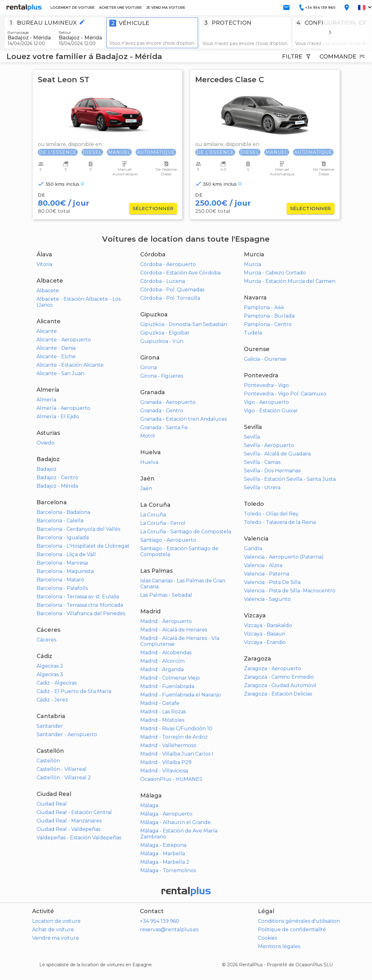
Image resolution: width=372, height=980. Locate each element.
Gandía (253, 548)
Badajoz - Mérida (57, 486)
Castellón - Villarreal (62, 769)
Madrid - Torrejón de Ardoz (174, 737)
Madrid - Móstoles (162, 720)
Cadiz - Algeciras (57, 683)
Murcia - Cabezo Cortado (275, 273)
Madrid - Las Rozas (163, 712)
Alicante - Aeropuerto (64, 340)
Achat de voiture (53, 930)
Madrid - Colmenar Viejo (170, 678)
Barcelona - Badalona (63, 512)
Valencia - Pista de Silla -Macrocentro (290, 591)
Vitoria (44, 264)
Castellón (48, 761)
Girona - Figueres (162, 376)
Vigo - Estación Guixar (271, 411)
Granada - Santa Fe (164, 427)
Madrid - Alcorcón (162, 661)
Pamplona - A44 (264, 307)
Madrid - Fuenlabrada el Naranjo (181, 695)
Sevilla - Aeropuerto (269, 445)
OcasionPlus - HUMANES (171, 779)
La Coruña (153, 515)
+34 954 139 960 (160, 921)
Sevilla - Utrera (262, 487)
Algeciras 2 (50, 666)
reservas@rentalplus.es (169, 930)
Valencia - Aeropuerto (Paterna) (284, 557)
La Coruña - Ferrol (163, 523)
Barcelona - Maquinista (65, 571)
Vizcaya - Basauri (265, 634)
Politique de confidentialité (292, 930)
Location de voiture (56, 921)
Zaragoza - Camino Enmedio (279, 677)
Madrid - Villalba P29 (166, 762)
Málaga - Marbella (163, 854)
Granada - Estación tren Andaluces (184, 419)
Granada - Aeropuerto (168, 402)
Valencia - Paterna (267, 574)
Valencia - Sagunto (267, 599)
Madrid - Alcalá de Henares (174, 630)
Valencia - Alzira (263, 565)
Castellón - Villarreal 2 (64, 778)
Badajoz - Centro (57, 477)
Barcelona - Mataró (60, 580)
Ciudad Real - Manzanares (69, 821)
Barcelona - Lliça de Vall (66, 554)
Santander (50, 726)
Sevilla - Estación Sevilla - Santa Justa (290, 479)
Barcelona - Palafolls (62, 588)
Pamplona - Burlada (269, 316)
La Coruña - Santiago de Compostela (186, 532)
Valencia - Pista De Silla (272, 582)
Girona (149, 367)
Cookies (268, 938)
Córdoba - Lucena (163, 281)
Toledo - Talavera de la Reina (280, 522)
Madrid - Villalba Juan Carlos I (177, 754)
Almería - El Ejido (58, 417)
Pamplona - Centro (268, 324)
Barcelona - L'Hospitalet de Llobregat (83, 546)
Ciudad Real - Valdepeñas (68, 829)
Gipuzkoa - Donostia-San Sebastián (184, 324)
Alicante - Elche (56, 357)
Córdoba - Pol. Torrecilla (170, 298)
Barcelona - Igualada (63, 538)
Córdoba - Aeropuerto (168, 264)
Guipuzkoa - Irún (162, 341)
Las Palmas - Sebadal (166, 595)
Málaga (149, 805)
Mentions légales (279, 946)
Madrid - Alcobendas (166, 653)
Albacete (48, 291)
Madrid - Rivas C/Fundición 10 (176, 729)
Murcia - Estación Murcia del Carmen (290, 281)
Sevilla (252, 437)
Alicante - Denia (56, 348)
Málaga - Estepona (163, 845)
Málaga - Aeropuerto (166, 814)
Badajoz (47, 469)
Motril (148, 436)
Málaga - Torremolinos (168, 870)
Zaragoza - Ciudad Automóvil (280, 685)
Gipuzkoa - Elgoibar (165, 333)
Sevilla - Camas (262, 462)
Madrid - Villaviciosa (164, 771)
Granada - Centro (162, 411)
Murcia (253, 264)
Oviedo (45, 443)
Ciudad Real (52, 804)
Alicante (47, 331)
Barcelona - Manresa (62, 563)
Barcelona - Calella (60, 521)
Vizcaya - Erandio (265, 642)
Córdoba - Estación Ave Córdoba (180, 273)
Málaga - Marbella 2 (165, 862)
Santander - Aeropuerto (67, 734)
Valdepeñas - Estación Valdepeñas (79, 838)
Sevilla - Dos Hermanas (272, 471)
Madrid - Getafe (160, 703)
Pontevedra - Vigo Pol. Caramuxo (285, 394)
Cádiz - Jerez (52, 700)
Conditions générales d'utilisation (299, 921)
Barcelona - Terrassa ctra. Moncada (80, 605)
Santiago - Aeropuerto (168, 540)
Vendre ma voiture (56, 938)
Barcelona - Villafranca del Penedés (81, 613)
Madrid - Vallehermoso (168, 745)
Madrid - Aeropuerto (166, 621)
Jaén (146, 488)
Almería (46, 400)
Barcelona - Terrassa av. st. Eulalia (78, 597)
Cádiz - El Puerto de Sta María (74, 691)
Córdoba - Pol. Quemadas (172, 290)
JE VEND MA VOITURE (166, 8)
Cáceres (46, 640)
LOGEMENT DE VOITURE (73, 8)
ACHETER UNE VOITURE (120, 8)
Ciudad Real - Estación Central (74, 812)
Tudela (253, 333)
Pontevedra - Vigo (266, 385)
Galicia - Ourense (265, 359)
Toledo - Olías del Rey (271, 514)
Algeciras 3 (50, 674)
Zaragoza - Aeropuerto (273, 668)
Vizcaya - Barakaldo (268, 625)
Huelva (149, 462)
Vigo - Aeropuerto (266, 402)
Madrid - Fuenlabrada (167, 686)
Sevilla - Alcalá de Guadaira (277, 454)
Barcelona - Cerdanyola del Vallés (78, 529)
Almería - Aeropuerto (63, 408)
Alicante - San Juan (60, 373)
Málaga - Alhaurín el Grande (176, 822)
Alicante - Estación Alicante (70, 365)
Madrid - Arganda (162, 669)
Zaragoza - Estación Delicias (278, 694)
